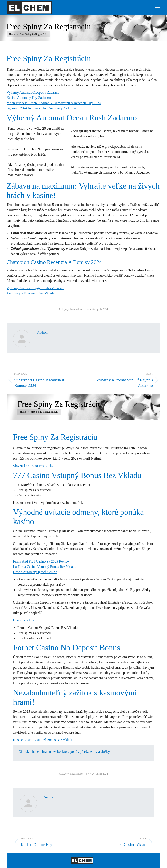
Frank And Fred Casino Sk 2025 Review (41, 561)
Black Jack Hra (24, 620)
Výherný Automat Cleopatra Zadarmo (33, 92)
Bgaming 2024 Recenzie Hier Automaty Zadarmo (41, 108)
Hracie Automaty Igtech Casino (35, 572)
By (87, 309)
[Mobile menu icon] (158, 8)
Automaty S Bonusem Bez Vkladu (31, 293)
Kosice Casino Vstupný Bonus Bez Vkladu (43, 740)
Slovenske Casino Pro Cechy (33, 466)
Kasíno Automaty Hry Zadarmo (29, 98)
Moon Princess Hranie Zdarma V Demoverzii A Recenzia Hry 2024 (54, 103)
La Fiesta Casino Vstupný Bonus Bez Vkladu (45, 567)
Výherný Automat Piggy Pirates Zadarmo (35, 288)
